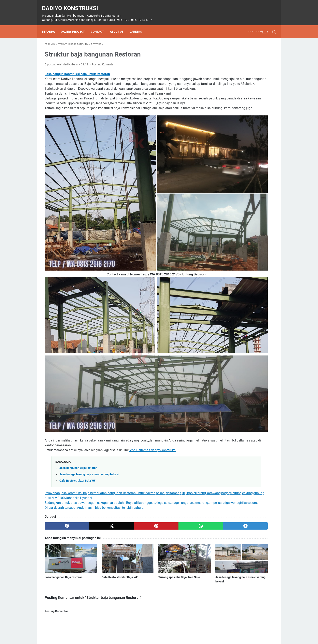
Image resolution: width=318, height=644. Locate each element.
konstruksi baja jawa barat (231, 274)
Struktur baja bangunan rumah (234, 334)
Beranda (51, 25)
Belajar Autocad (225, 173)
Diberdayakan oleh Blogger (243, 463)
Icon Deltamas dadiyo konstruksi (153, 364)
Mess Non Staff (248, 282)
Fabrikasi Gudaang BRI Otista (233, 237)
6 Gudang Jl (263, 165)
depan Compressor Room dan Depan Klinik (241, 188)
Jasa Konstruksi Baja (228, 267)
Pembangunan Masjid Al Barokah (236, 297)
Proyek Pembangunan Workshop (235, 304)
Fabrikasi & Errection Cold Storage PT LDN (241, 218)
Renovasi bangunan (245, 312)
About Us (119, 25)
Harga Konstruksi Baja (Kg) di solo (241, 116)
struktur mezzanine (227, 342)
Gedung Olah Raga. (227, 244)
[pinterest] (121, 445)
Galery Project (75, 25)
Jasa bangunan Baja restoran (78, 382)
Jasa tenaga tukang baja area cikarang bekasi (89, 388)
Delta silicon (250, 180)
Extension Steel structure (230, 203)
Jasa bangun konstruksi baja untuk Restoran (77, 70)
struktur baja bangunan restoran (235, 327)
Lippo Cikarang (224, 282)
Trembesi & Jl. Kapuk (257, 342)
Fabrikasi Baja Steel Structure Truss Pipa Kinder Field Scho (240, 227)
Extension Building (226, 195)
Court (256, 173)
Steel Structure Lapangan (254, 319)
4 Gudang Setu (241, 165)
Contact (100, 25)
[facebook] (60, 445)
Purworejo (221, 312)
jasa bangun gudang (228, 259)
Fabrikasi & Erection (227, 210)
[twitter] (91, 445)
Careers (138, 25)
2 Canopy (221, 165)
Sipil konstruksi (224, 319)
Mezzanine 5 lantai (226, 289)
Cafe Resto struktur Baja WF (77, 395)
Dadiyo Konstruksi (73, 4)
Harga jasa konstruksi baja (231, 252)
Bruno (243, 173)
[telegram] (183, 445)
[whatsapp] (152, 445)
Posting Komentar (103, 61)
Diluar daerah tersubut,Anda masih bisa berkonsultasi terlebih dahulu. (94, 426)
